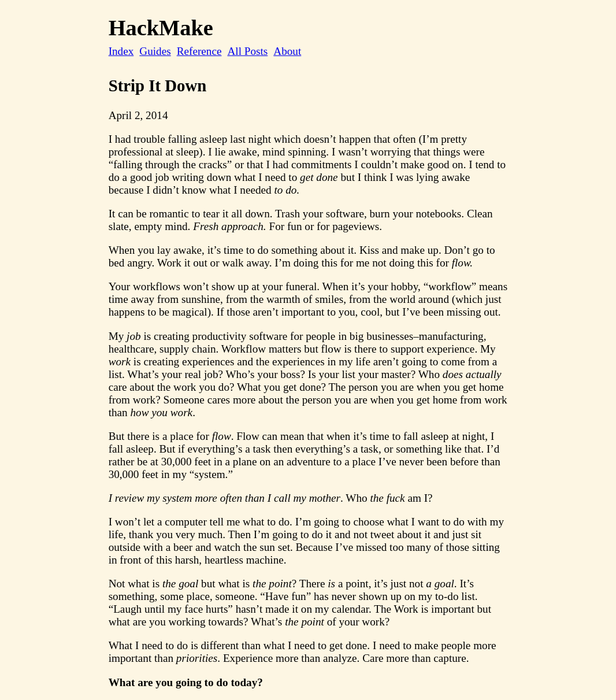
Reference (199, 51)
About (287, 51)
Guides (155, 51)
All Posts (247, 51)
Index (121, 51)
